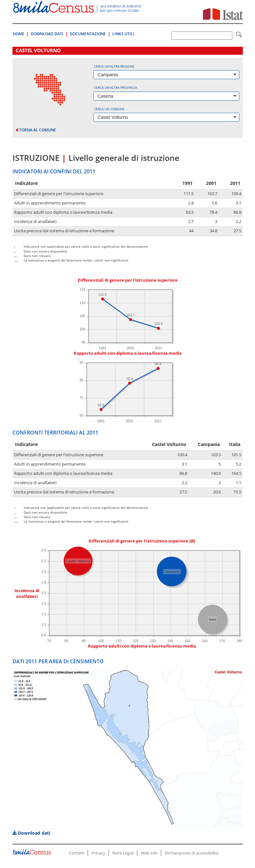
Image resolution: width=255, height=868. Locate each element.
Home (19, 34)
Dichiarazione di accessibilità (191, 853)
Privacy (98, 853)
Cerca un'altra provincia (116, 87)
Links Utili (123, 34)
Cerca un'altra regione (114, 66)
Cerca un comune (109, 109)
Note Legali (123, 853)
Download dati (31, 833)
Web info (149, 853)
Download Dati (47, 34)
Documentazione (88, 34)
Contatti (77, 853)
